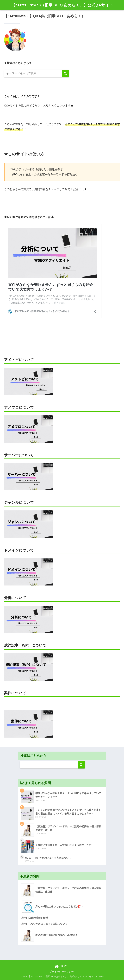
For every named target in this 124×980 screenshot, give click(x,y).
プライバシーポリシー (62, 972)
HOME (62, 966)
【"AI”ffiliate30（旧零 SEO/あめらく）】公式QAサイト (62, 5)
